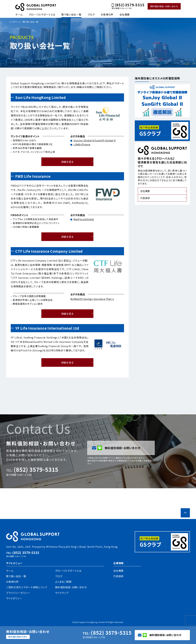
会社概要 (125, 14)
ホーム (19, 14)
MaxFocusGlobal (84, 219)
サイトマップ (62, 593)
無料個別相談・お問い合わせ (164, 6)
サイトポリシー (14, 598)
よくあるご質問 (63, 582)
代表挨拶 (145, 198)
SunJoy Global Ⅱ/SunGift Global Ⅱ (95, 140)
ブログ (91, 14)
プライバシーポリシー (18, 593)
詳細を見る (67, 162)
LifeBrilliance (82, 144)
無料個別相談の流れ (18, 637)
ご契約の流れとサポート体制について (27, 587)
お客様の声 (107, 14)
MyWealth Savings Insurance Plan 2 (92, 299)
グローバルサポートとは (42, 14)
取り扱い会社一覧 (71, 14)
